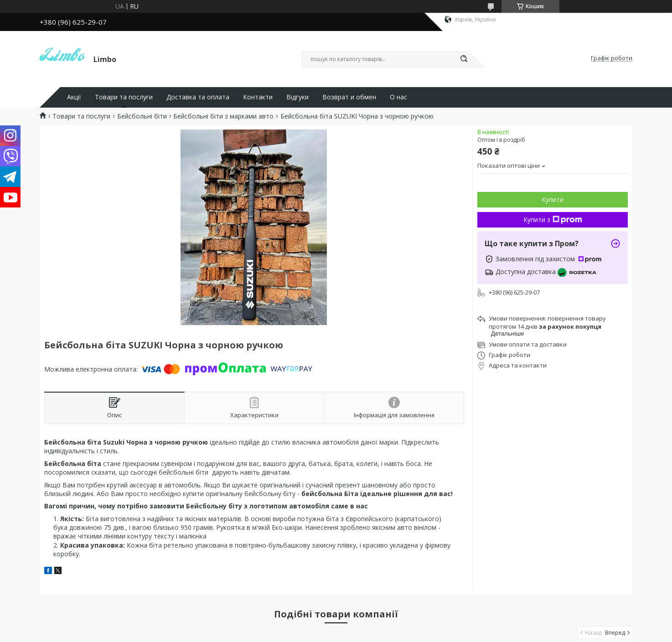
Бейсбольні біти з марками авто (223, 116)
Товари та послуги (124, 97)
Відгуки (297, 97)
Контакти (258, 97)
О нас (398, 97)
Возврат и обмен (349, 97)
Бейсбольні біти (142, 116)
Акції (74, 97)
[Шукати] (464, 59)
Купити (553, 199)
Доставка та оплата (198, 97)
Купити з (553, 220)
